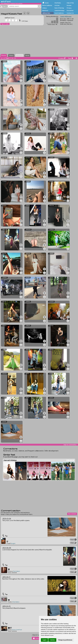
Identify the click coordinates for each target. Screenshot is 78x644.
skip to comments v (70, 445)
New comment (72, 514)
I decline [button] (52, 640)
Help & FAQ (70, 3)
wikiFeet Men (46, 13)
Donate (69, 5)
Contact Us (70, 13)
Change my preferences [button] (65, 640)
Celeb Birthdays (59, 10)
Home (47, 3)
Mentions (45, 10)
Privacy (69, 8)
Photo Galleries (47, 5)
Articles (57, 5)
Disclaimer (70, 10)
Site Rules (58, 3)
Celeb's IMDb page (66, 16)
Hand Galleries (59, 13)
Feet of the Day (59, 8)
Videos (44, 8)
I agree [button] (44, 640)
